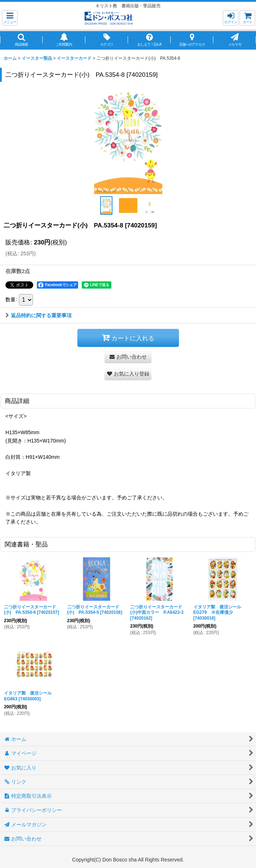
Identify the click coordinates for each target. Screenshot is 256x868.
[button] (10, 18)
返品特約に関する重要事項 (39, 315)
